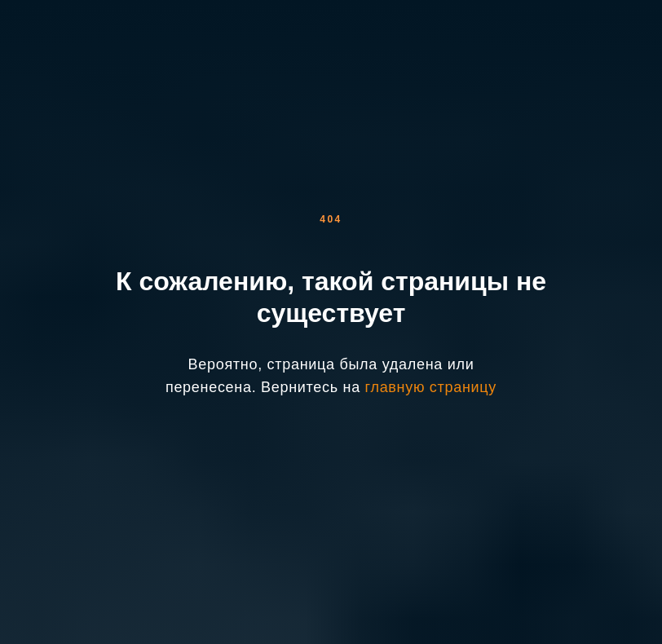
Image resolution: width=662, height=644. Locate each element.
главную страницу (431, 387)
